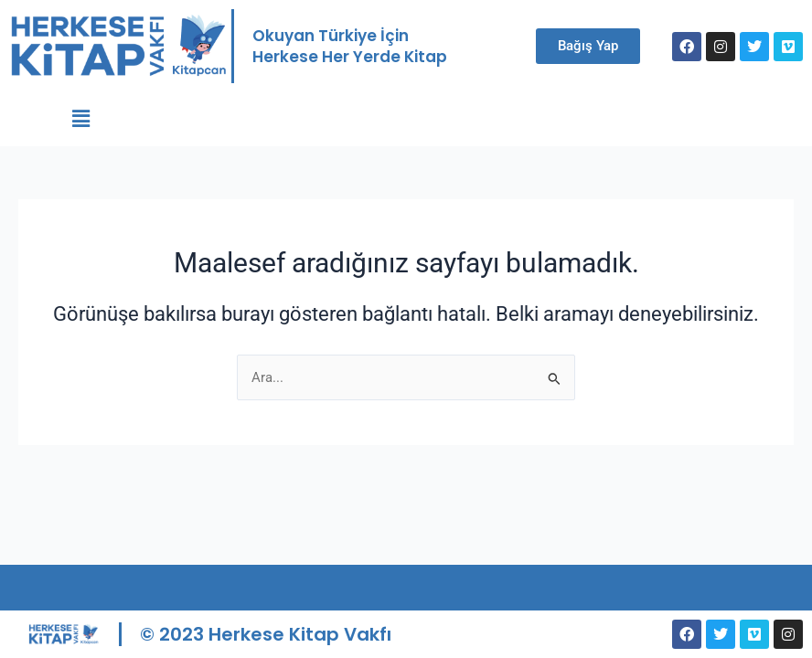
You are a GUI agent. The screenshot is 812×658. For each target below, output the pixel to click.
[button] (81, 119)
